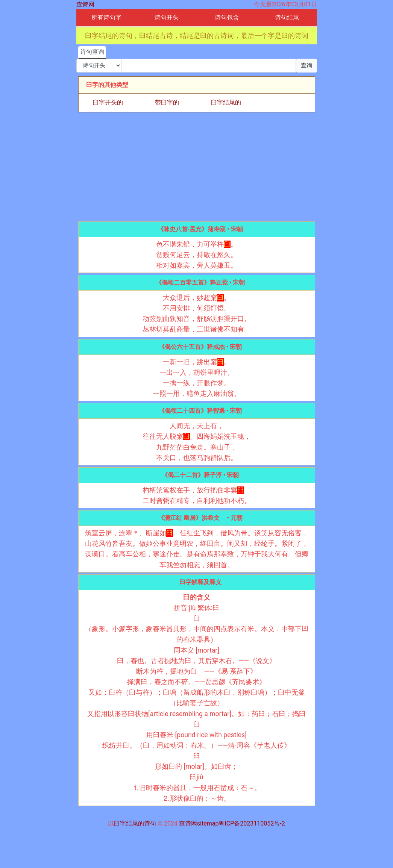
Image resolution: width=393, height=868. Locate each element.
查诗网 (85, 4)
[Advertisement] (197, 167)
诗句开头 (167, 17)
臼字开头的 (108, 102)
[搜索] (209, 66)
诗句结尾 (287, 17)
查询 (307, 65)
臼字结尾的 (226, 102)
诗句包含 (227, 17)
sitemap (208, 823)
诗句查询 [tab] (92, 52)
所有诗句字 (106, 17)
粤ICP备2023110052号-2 (252, 823)
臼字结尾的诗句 (135, 823)
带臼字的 (167, 102)
